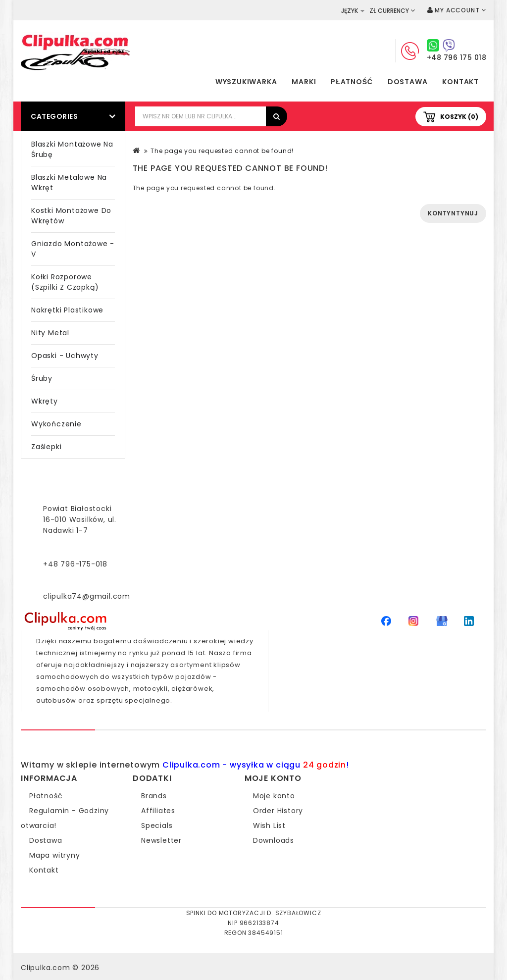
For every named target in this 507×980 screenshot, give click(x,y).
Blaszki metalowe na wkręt (69, 182)
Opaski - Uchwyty (65, 356)
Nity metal (50, 333)
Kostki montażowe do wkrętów (71, 216)
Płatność (352, 82)
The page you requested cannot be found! (222, 151)
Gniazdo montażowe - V (73, 249)
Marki (304, 82)
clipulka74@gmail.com (87, 596)
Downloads (274, 840)
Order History (278, 811)
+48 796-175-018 (75, 564)
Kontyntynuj (453, 213)
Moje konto (274, 796)
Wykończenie (56, 424)
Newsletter (161, 840)
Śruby (42, 378)
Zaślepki (46, 447)
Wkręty (45, 401)
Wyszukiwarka (246, 82)
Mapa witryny (55, 855)
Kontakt (460, 82)
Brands (154, 796)
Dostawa (408, 82)
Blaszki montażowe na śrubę (72, 149)
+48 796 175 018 (457, 57)
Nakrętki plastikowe (67, 310)
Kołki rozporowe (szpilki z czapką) (65, 282)
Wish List (269, 825)
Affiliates (158, 811)
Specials (157, 825)
